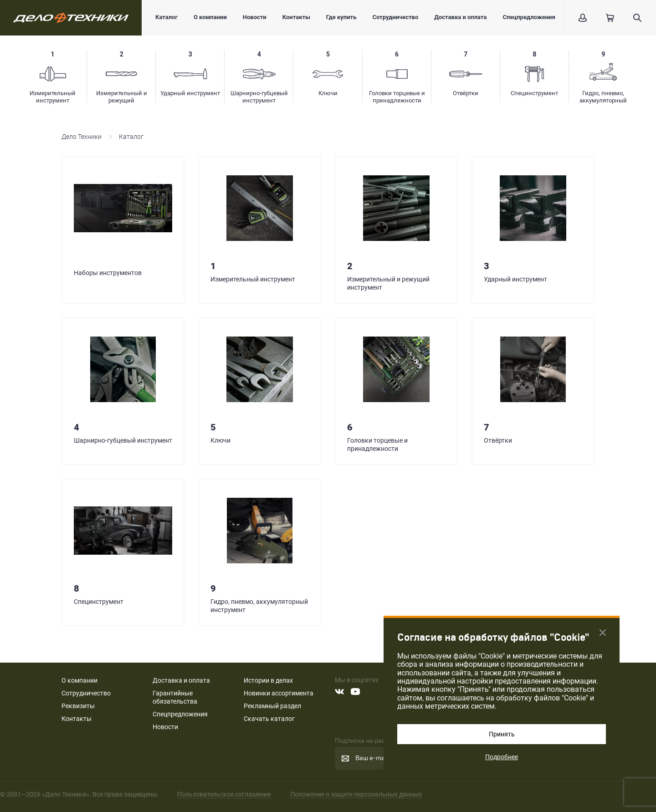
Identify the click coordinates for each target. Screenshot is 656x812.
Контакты (296, 17)
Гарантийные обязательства (175, 697)
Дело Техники (82, 137)
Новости (255, 17)
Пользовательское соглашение (224, 794)
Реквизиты (78, 706)
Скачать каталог (269, 719)
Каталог (167, 17)
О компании (210, 17)
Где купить (341, 17)
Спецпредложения (529, 17)
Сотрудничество (395, 17)
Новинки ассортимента (279, 693)
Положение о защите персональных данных (356, 794)
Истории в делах (268, 680)
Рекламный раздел (272, 706)
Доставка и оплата (460, 17)
